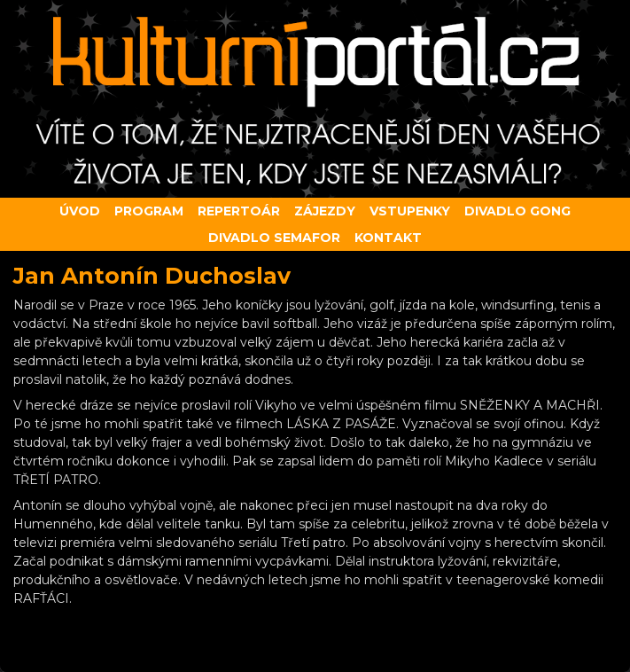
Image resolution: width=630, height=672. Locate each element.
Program (149, 211)
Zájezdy (325, 211)
